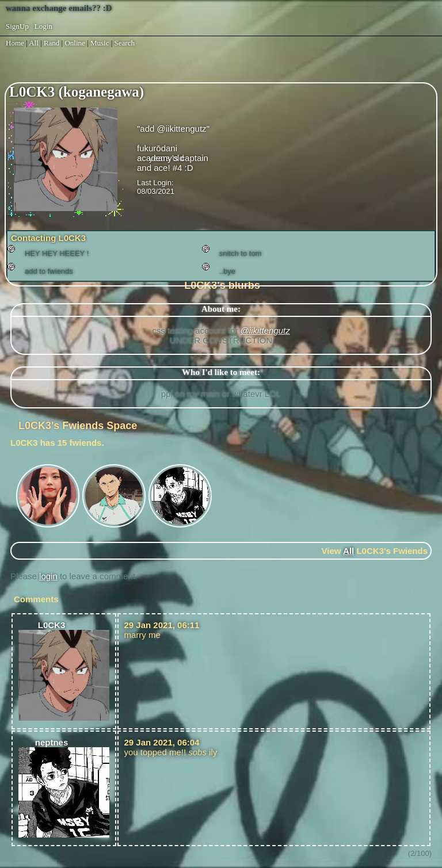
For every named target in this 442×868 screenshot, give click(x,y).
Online (75, 43)
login (48, 576)
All (35, 43)
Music (100, 43)
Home (15, 43)
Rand (52, 43)
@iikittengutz (265, 330)
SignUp (17, 26)
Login (43, 26)
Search (125, 43)
